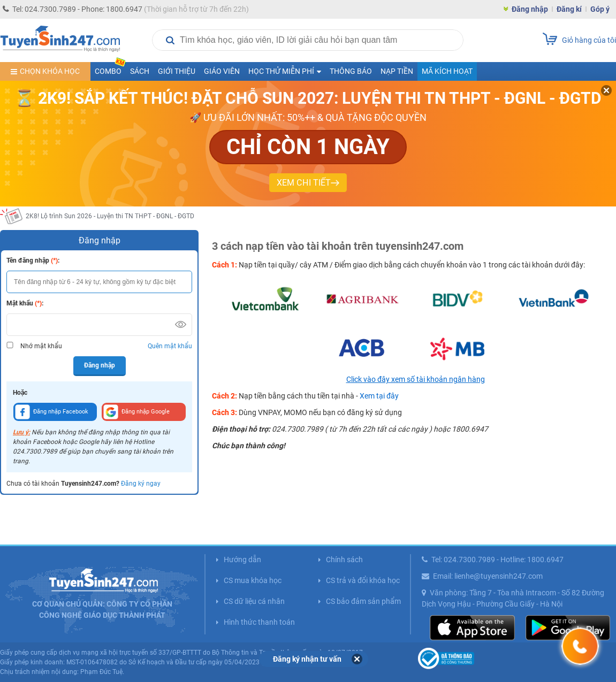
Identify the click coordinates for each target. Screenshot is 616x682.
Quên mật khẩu (170, 346)
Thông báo (351, 71)
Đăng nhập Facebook (52, 412)
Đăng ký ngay (141, 484)
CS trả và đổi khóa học (363, 580)
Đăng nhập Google (136, 412)
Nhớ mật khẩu (41, 346)
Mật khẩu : (25, 303)
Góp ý (600, 9)
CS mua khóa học (253, 580)
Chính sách (344, 560)
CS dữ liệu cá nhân (254, 601)
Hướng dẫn (242, 560)
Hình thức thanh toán (259, 622)
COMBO (110, 69)
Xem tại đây (379, 396)
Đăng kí (569, 9)
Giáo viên (222, 71)
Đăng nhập (530, 9)
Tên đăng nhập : (33, 260)
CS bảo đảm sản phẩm (363, 601)
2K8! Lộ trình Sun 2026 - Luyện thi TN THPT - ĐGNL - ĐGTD (110, 216)
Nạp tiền (397, 71)
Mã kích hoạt (447, 71)
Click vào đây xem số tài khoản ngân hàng (416, 379)
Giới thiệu (177, 71)
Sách (140, 71)
